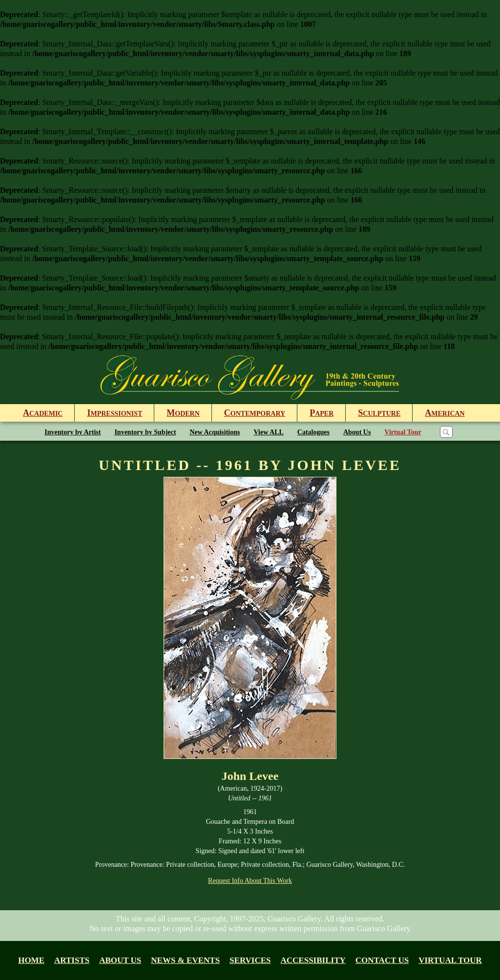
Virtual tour (450, 960)
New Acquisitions (215, 432)
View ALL (269, 432)
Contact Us (382, 960)
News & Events (185, 960)
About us (120, 960)
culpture (379, 413)
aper (322, 413)
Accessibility (313, 960)
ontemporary (255, 413)
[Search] (446, 432)
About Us (357, 432)
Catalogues (313, 432)
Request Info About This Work (250, 881)
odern (183, 413)
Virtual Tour (403, 432)
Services (250, 960)
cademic (43, 413)
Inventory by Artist (73, 432)
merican (445, 413)
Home (31, 960)
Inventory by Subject (145, 432)
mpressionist (115, 413)
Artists (72, 960)
